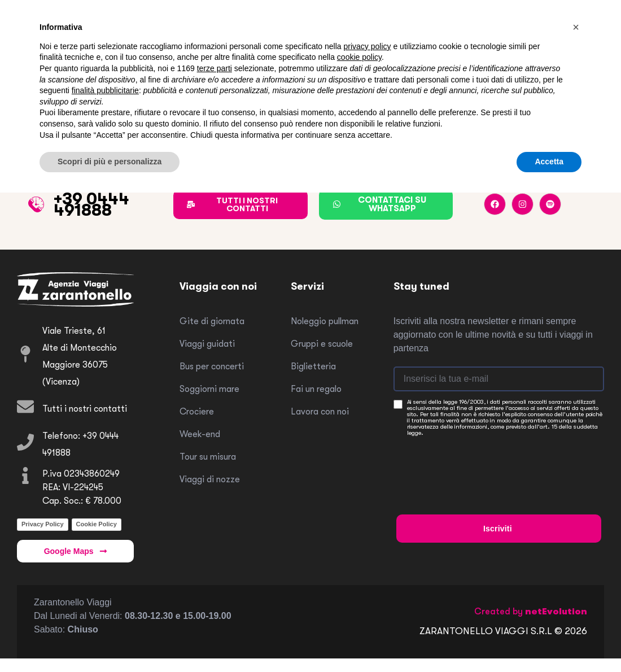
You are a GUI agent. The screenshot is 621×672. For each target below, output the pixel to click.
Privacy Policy (43, 524)
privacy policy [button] (368, 46)
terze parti (215, 68)
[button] (576, 27)
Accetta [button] (549, 162)
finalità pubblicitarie (105, 90)
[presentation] (482, 465)
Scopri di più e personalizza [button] (110, 162)
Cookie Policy (97, 524)
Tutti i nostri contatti (85, 409)
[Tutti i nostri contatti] (25, 407)
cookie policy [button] (359, 57)
